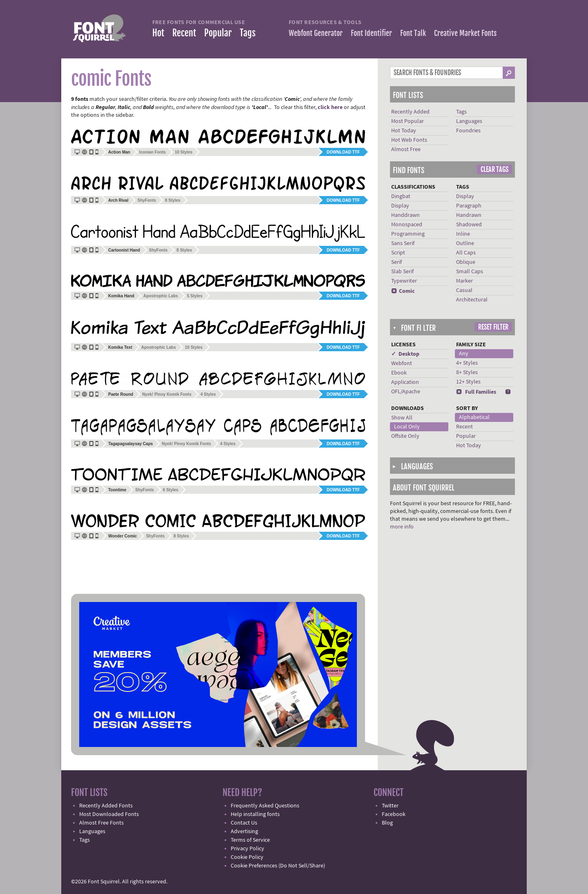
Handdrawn (405, 215)
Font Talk (413, 33)
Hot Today (404, 131)
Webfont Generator (316, 33)
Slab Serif (402, 272)
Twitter (390, 806)
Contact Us (244, 823)
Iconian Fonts (153, 152)
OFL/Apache (406, 392)
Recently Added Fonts (106, 806)
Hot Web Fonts (409, 140)
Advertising (244, 832)
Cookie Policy (247, 857)
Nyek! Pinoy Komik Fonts (167, 394)
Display (400, 206)
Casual (464, 290)
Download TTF (343, 152)
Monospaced (407, 225)
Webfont (402, 363)
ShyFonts (147, 200)
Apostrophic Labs (161, 296)
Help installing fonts (255, 814)
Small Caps (470, 272)
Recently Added (410, 112)
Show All (402, 418)
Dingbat (401, 196)
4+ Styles (467, 363)
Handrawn (469, 215)
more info (402, 527)
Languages (469, 121)
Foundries (468, 131)
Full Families (476, 392)
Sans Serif (403, 243)
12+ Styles (468, 382)
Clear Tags (494, 169)
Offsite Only (405, 436)
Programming (408, 234)
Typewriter (404, 281)
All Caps (466, 253)
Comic (403, 291)
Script (398, 253)
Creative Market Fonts (465, 33)
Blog (387, 823)
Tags (248, 33)
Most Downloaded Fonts (109, 814)
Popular (218, 33)
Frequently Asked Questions (265, 806)
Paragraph (469, 206)
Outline (465, 243)
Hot (158, 33)
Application (405, 382)
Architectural (472, 300)
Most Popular (408, 121)
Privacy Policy (247, 849)
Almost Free (406, 149)
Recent (184, 33)
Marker (464, 281)
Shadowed (469, 225)
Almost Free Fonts (101, 823)
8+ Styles (467, 372)
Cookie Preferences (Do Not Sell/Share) (278, 866)
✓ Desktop (405, 354)
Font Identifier (371, 33)
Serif (396, 262)
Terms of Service (250, 840)
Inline (463, 234)
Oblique (466, 262)
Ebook (399, 373)
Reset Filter (493, 327)
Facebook (394, 814)
